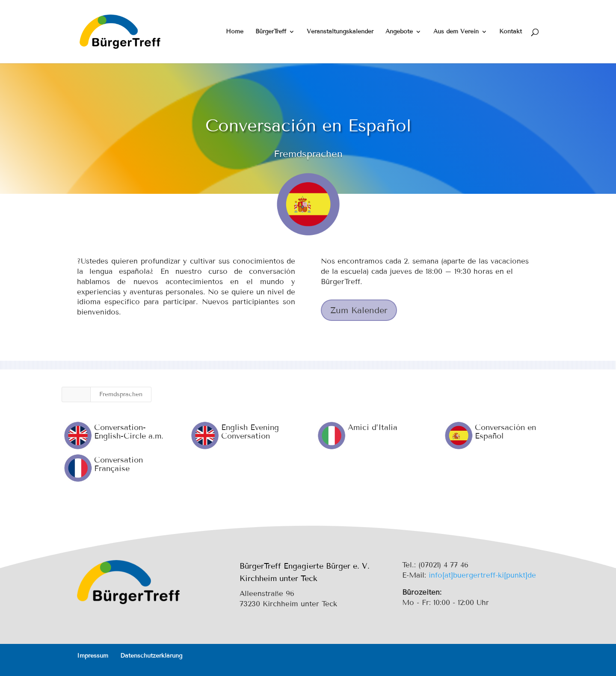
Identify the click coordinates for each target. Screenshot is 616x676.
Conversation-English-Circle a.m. (128, 432)
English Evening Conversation (250, 432)
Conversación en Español (505, 432)
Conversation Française (118, 464)
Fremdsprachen (121, 394)
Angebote (399, 32)
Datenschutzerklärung (151, 656)
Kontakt (511, 32)
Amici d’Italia (373, 427)
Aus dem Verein (456, 32)
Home (235, 32)
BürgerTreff (271, 32)
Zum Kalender (359, 310)
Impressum (93, 656)
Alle (76, 394)
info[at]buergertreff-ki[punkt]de (482, 575)
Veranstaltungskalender (340, 32)
